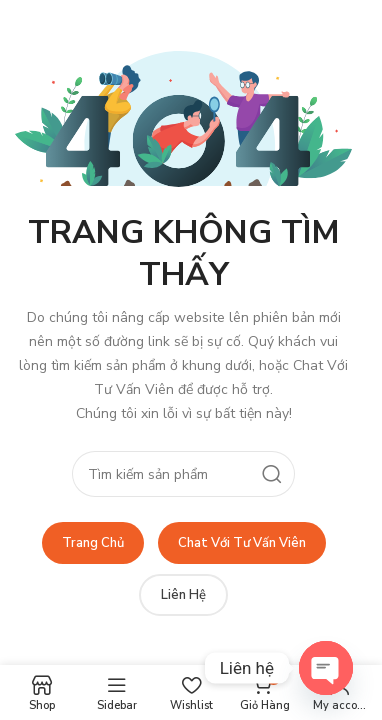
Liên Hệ (183, 595)
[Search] (183, 474)
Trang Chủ (93, 543)
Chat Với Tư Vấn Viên (242, 543)
